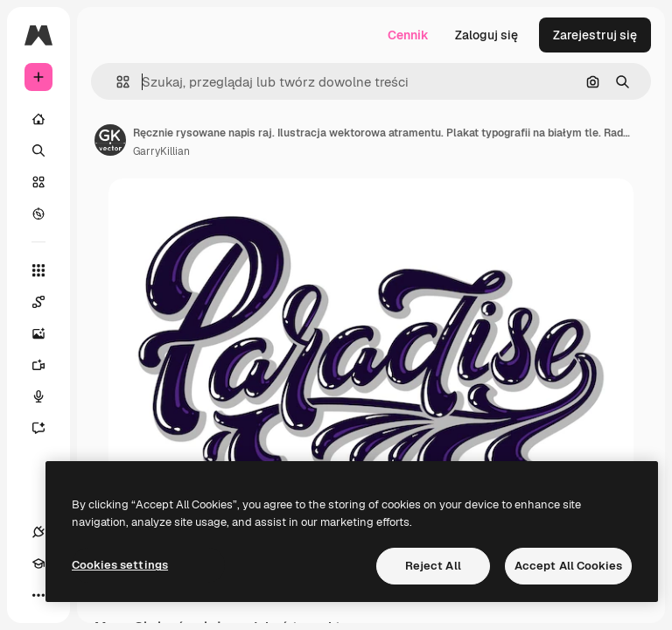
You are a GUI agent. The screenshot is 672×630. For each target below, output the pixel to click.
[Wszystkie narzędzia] (38, 270)
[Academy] (38, 563)
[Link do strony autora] (110, 140)
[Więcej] (38, 595)
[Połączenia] (38, 532)
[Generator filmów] (47, 365)
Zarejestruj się (595, 35)
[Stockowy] (38, 182)
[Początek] (38, 119)
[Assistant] (47, 428)
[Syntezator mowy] (47, 396)
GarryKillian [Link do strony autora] (161, 151)
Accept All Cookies (568, 566)
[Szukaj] (38, 150)
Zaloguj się (486, 35)
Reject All (433, 566)
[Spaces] (47, 302)
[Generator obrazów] (47, 333)
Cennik (408, 35)
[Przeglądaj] (38, 213)
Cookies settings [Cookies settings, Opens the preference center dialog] (120, 565)
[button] (116, 82)
